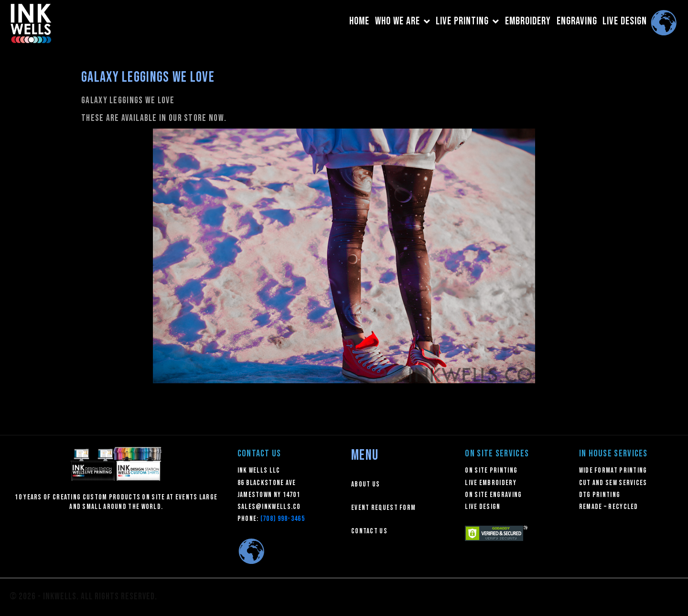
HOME (359, 21)
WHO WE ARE (403, 21)
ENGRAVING (577, 21)
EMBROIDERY (528, 21)
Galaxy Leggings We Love (148, 77)
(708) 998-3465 (283, 519)
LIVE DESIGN (625, 21)
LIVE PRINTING (468, 21)
